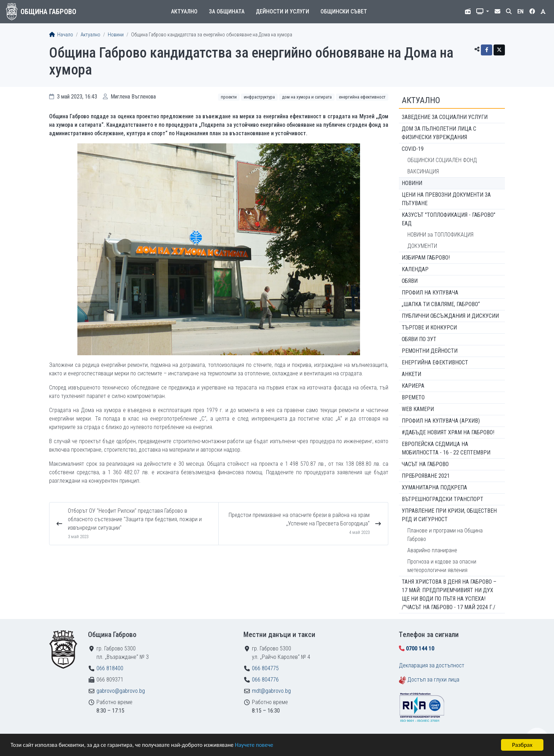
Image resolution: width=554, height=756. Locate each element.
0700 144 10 (420, 648)
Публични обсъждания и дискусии (450, 316)
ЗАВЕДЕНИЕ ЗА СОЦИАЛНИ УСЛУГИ (445, 117)
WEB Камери (418, 409)
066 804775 (265, 668)
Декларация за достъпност (432, 665)
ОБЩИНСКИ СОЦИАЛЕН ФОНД (442, 160)
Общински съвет (344, 11)
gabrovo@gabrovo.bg (121, 691)
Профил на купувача (430, 293)
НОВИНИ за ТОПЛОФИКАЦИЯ (440, 235)
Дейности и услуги (282, 11)
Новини (116, 35)
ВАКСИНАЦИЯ (423, 171)
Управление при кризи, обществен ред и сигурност (449, 515)
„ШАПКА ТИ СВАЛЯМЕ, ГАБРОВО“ (441, 304)
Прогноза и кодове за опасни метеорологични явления (442, 566)
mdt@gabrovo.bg (271, 691)
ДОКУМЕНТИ (422, 246)
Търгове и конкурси (429, 328)
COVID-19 (413, 149)
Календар (415, 269)
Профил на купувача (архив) (441, 421)
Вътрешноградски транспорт (443, 499)
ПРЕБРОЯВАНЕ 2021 (426, 476)
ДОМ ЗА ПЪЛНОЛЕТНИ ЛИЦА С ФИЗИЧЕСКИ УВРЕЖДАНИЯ (439, 133)
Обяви (410, 281)
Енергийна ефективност (362, 97)
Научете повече (262, 745)
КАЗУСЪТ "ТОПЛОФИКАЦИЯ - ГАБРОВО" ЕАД (449, 219)
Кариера (413, 386)
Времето (413, 397)
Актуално (184, 11)
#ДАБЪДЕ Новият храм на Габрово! (448, 432)
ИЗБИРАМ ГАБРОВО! (426, 258)
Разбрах (522, 745)
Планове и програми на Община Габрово (445, 535)
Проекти (229, 97)
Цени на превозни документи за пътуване (446, 199)
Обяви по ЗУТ (419, 339)
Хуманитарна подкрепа (434, 487)
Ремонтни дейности (430, 351)
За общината (227, 11)
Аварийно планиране (432, 550)
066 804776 (265, 680)
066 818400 (110, 668)
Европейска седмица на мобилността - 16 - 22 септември (446, 448)
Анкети (411, 374)
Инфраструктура (259, 97)
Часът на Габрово (425, 464)
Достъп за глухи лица (433, 680)
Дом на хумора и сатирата (307, 97)
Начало (61, 35)
